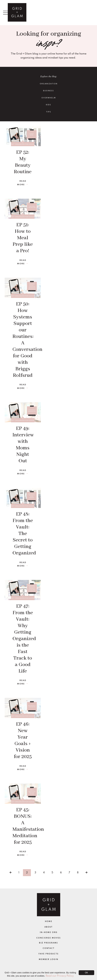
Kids (48, 105)
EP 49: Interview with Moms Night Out (23, 445)
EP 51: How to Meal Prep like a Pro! (23, 238)
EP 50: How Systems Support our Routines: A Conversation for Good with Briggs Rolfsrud (23, 340)
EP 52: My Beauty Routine (23, 162)
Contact (49, 948)
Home (49, 921)
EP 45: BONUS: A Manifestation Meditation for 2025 (23, 826)
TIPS (49, 112)
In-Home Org (49, 932)
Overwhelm (49, 98)
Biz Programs (48, 943)
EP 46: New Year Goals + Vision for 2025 (23, 741)
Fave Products (48, 954)
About (48, 927)
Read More (22, 183)
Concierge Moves (48, 938)
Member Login (48, 959)
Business (48, 91)
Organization (49, 84)
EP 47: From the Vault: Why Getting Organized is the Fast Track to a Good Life (23, 639)
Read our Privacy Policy (60, 976)
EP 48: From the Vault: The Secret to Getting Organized (23, 534)
